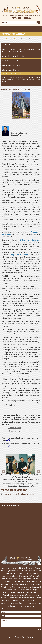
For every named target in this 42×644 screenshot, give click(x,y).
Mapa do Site (20, 637)
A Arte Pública (7, 45)
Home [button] (3, 29)
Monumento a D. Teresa (11, 70)
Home (2, 39)
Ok (38, 23)
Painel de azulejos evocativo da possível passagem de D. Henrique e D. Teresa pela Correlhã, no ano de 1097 (21, 80)
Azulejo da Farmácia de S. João (13, 56)
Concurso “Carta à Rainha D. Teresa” (12, 74)
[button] (4, 470)
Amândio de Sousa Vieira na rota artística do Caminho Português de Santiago (21, 51)
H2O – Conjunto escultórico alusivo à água (17, 61)
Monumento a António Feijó (12, 66)
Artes (8, 39)
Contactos (31, 637)
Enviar (39, 629)
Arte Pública (15, 39)
